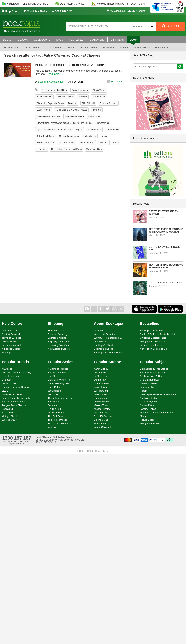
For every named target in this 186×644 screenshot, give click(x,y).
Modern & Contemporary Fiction (157, 413)
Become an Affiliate (12, 345)
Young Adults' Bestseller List (155, 341)
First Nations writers (74, 116)
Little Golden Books (12, 394)
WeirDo (52, 427)
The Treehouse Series (60, 423)
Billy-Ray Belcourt (65, 97)
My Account (137, 11)
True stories (88, 47)
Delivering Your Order (59, 345)
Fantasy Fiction (148, 409)
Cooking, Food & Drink (152, 376)
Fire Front (97, 110)
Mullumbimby (90, 136)
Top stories (31, 47)
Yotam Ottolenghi (103, 427)
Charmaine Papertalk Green (50, 103)
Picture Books (147, 420)
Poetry (104, 136)
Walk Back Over (94, 149)
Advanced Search (11, 349)
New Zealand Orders (59, 349)
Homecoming (103, 123)
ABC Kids (7, 369)
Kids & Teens (142, 47)
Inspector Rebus (57, 413)
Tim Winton (100, 423)
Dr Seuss (7, 380)
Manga (144, 416)
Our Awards (100, 341)
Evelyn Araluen (44, 110)
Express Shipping (57, 338)
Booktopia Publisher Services (109, 352)
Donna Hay (100, 380)
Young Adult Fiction (150, 423)
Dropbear (73, 103)
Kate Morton (100, 398)
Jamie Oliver (100, 387)
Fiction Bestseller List (151, 345)
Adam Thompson (80, 90)
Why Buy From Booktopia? (108, 338)
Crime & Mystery (149, 402)
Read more (53, 74)
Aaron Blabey (101, 369)
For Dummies (9, 383)
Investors (99, 331)
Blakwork (83, 97)
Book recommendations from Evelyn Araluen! (69, 65)
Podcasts (162, 47)
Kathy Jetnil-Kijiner (46, 136)
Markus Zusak (101, 405)
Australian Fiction (149, 398)
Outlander (53, 405)
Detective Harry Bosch (60, 383)
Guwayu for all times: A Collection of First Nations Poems (64, 123)
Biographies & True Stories (154, 369)
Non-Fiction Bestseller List (154, 349)
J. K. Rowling (101, 391)
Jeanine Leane (94, 130)
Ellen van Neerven (108, 103)
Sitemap (6, 352)
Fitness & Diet (147, 387)
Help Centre (11, 11)
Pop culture (53, 47)
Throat (116, 143)
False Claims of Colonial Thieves (71, 110)
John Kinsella (112, 130)
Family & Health (148, 383)
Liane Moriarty (101, 402)
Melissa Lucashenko (69, 136)
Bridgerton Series (57, 372)
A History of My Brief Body (55, 90)
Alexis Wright (99, 90)
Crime (70, 47)
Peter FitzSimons (103, 416)
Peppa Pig (7, 409)
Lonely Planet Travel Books (16, 398)
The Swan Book (87, 143)
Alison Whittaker (44, 97)
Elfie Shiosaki (88, 103)
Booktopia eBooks (103, 349)
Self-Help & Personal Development (158, 394)
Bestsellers (150, 324)
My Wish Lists (116, 11)
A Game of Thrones (58, 369)
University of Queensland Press (66, 149)
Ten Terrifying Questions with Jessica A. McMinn (166, 230)
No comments (118, 82)
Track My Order (35, 11)
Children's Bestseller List (153, 338)
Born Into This (99, 97)
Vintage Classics (11, 416)
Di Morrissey (100, 376)
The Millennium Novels (60, 398)
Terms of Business (11, 338)
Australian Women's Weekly (16, 372)
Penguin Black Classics (14, 405)
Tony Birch (42, 149)
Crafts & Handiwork (150, 380)
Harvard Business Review (15, 387)
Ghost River (94, 116)
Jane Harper (100, 394)
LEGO (5, 391)
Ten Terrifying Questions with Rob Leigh (166, 266)
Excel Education (10, 376)
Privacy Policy (9, 341)
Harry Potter (54, 387)
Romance (108, 47)
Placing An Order (11, 331)
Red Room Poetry (45, 143)
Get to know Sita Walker (166, 283)
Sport (124, 47)
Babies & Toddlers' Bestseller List (157, 334)
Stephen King (101, 420)
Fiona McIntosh (102, 383)
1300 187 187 (62, 11)
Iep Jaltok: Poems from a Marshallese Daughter (59, 130)
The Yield (104, 143)
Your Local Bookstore (105, 334)
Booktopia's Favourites (152, 331)
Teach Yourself (10, 413)
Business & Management (153, 372)
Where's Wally (9, 420)
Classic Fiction (148, 405)
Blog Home (11, 47)
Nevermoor (54, 402)
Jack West (53, 394)
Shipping (56, 324)
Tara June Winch (66, 143)
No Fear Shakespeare (13, 402)
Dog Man (53, 376)
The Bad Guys (55, 416)
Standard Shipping (58, 334)
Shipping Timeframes (59, 341)
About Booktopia (109, 324)
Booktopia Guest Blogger (51, 82)
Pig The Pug (54, 409)
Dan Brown (100, 372)
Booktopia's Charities (105, 345)
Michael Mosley (102, 409)
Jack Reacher (55, 391)
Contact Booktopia (11, 334)
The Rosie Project (57, 420)
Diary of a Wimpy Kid (59, 380)
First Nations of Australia (48, 116)
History (144, 391)
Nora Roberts (101, 413)
